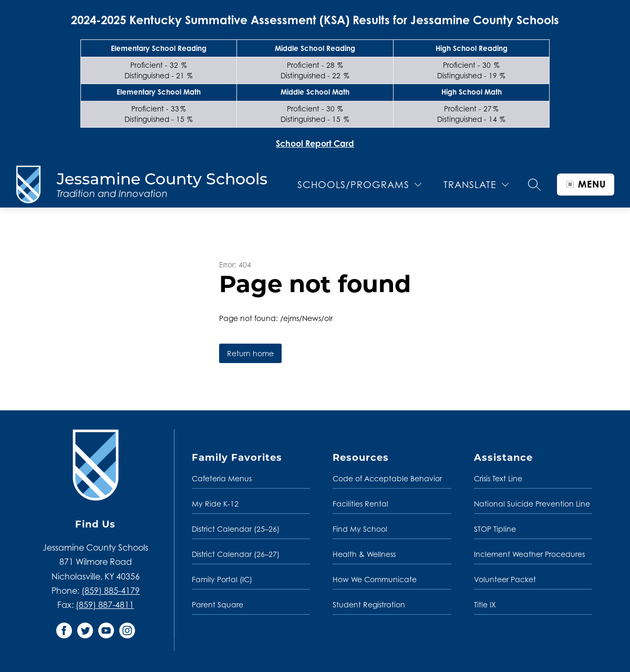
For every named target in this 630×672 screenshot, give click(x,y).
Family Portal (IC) (222, 579)
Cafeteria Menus (222, 478)
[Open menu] (586, 184)
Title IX (485, 604)
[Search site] (534, 184)
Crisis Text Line (498, 478)
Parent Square (218, 604)
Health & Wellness (364, 554)
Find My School (360, 529)
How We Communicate (375, 579)
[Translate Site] (476, 185)
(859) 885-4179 (111, 591)
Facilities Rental (360, 504)
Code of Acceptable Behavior (387, 478)
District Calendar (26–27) (236, 554)
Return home (250, 353)
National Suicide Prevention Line (532, 504)
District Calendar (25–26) (236, 529)
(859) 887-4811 (105, 605)
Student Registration (369, 604)
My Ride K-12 (215, 504)
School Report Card (315, 143)
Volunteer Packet (505, 579)
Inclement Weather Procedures (529, 554)
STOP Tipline (495, 529)
